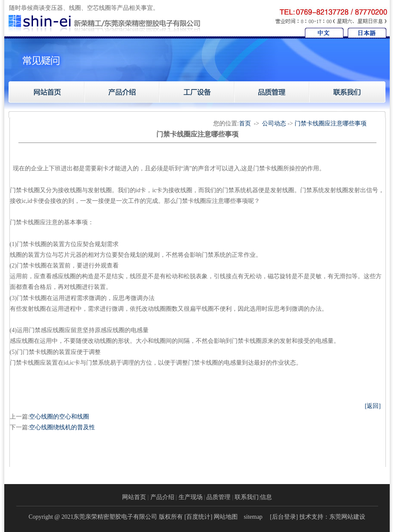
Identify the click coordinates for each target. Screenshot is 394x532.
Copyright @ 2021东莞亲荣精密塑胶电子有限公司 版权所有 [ (107, 517)
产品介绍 (162, 497)
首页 (245, 123)
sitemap (253, 517)
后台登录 (284, 517)
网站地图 (226, 517)
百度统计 (198, 517)
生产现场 (191, 497)
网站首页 (134, 497)
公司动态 (274, 123)
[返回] (373, 406)
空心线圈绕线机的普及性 (62, 427)
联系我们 (247, 497)
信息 (266, 497)
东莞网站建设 (347, 517)
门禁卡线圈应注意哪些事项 (331, 123)
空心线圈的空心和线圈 (59, 417)
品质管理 (218, 497)
